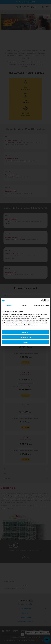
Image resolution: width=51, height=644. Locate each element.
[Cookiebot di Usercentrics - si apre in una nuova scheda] (41, 301)
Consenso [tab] (9, 305)
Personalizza (26, 337)
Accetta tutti (26, 332)
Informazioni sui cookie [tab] (42, 305)
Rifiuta (26, 342)
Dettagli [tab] (25, 305)
